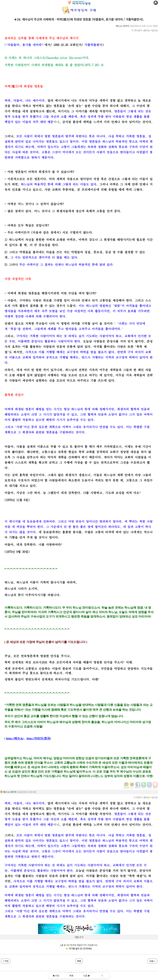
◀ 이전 (56, 976)
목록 (71, 976)
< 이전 (6, 961)
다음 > (152, 961)
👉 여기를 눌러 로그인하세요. (79, 948)
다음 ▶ (87, 976)
